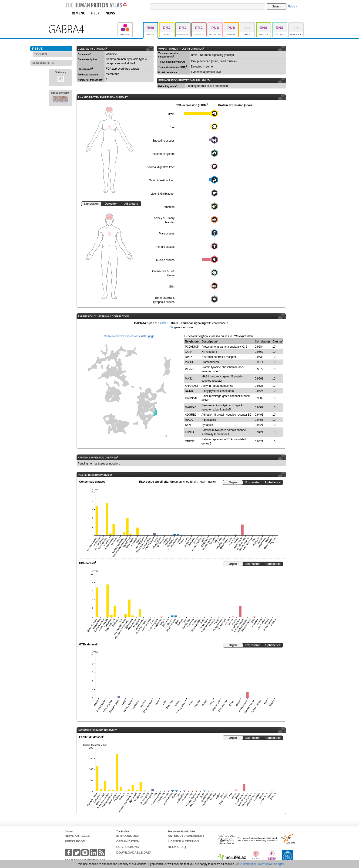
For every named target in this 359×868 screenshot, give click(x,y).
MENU (78, 13)
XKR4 (189, 352)
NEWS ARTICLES (77, 836)
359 (171, 327)
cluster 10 (164, 323)
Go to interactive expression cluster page (129, 336)
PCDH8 (190, 362)
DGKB (189, 391)
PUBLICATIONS (128, 847)
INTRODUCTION (128, 836)
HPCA (189, 420)
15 (185, 336)
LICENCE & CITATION (183, 841)
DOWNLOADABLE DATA (134, 853)
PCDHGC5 (192, 347)
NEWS (110, 13)
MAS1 (189, 379)
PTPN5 (190, 369)
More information (246, 864)
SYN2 (189, 425)
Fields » (292, 7)
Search (277, 7)
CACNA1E (192, 398)
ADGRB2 (191, 415)
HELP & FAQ (177, 847)
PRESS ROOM (75, 841)
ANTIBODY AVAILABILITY (186, 836)
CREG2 (190, 441)
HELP (95, 13)
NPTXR (190, 357)
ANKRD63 (191, 386)
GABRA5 (191, 407)
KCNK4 (190, 432)
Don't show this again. (272, 864)
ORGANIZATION (128, 841)
